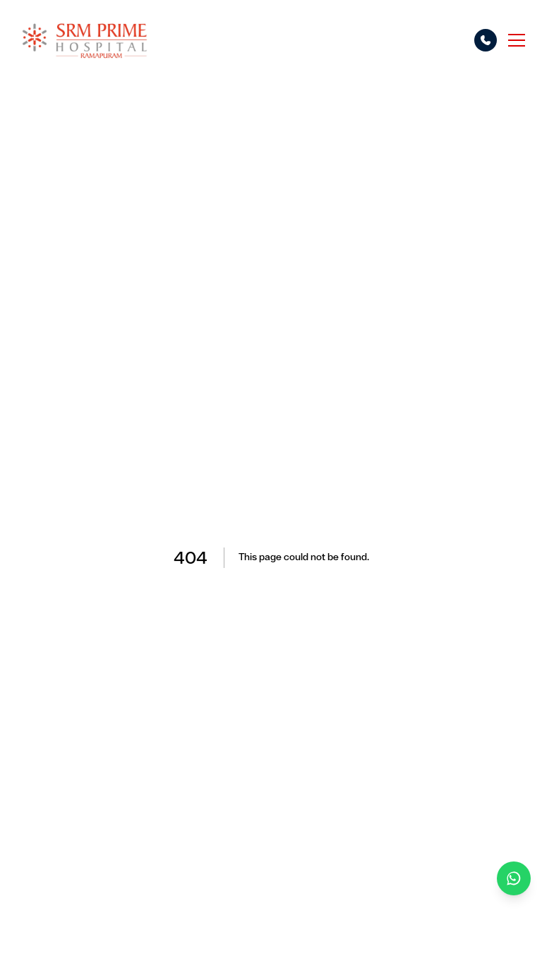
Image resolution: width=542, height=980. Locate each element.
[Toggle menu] (517, 40)
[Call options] (486, 40)
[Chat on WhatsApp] (514, 878)
